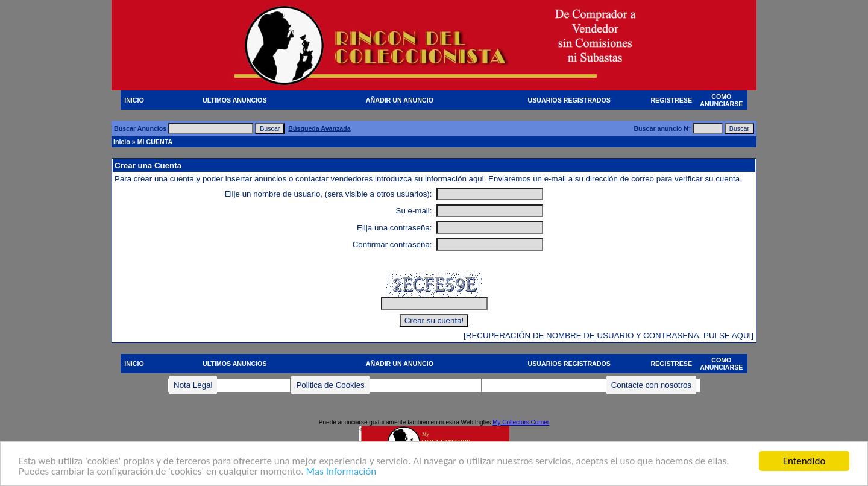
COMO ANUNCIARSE (721, 100)
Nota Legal (193, 385)
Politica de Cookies (330, 385)
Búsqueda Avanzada (319, 128)
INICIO (134, 100)
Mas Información (341, 472)
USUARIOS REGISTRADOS (569, 100)
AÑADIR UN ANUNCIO (400, 100)
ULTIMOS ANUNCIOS (235, 100)
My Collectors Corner (521, 422)
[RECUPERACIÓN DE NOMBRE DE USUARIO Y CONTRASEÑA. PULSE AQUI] (609, 336)
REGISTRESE (671, 100)
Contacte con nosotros (651, 385)
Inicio (122, 142)
